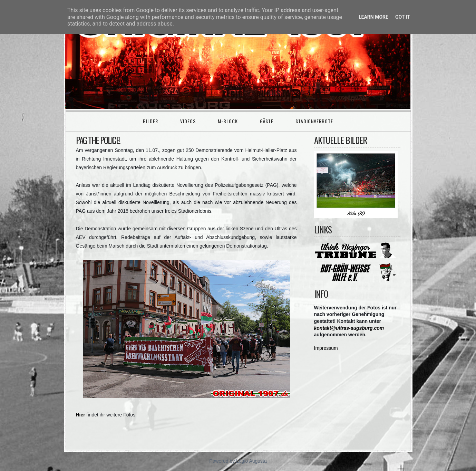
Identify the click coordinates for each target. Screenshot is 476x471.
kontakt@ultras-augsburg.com (349, 328)
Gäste (267, 121)
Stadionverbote (314, 121)
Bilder (150, 121)
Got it (403, 17)
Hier (81, 415)
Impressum (326, 348)
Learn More (373, 17)
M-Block (228, 121)
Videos (188, 121)
